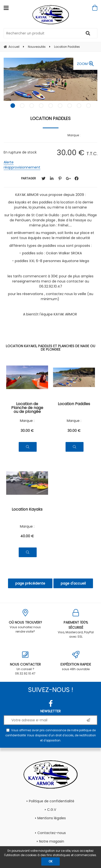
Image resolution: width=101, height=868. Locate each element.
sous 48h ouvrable (76, 661)
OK (50, 861)
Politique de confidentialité (52, 801)
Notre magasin (52, 841)
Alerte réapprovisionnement (22, 165)
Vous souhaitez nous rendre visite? (25, 621)
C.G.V (52, 810)
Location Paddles (50, 118)
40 (27, 536)
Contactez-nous (52, 833)
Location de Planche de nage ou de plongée (27, 408)
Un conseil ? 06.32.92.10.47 (25, 663)
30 (27, 431)
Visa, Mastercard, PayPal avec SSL (76, 624)
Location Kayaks (27, 510)
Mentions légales (52, 818)
